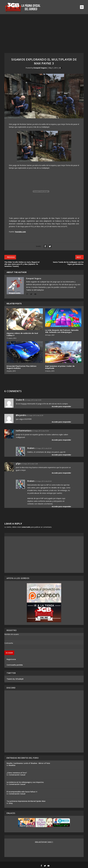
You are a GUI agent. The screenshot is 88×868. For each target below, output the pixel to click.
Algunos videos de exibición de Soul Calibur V (22, 334)
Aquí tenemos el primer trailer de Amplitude (60, 367)
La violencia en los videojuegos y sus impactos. (25, 782)
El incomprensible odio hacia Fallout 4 (22, 792)
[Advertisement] (44, 31)
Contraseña (9, 643)
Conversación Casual (17, 775)
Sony (11, 803)
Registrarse (11, 659)
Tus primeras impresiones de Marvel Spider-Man (26, 801)
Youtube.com (20, 232)
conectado (26, 527)
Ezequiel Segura (40, 68)
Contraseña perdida (15, 665)
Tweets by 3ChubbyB (15, 679)
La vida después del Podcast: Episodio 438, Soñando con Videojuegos (62, 331)
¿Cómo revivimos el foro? (17, 773)
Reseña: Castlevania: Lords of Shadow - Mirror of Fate (28, 763)
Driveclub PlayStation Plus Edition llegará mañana (21, 367)
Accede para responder (61, 406)
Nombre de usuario (12, 634)
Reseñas (12, 765)
